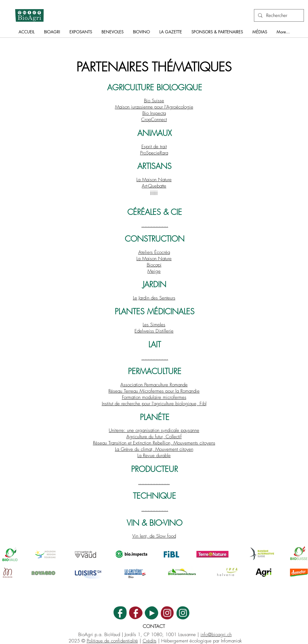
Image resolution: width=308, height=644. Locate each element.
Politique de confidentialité (112, 641)
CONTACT (154, 626)
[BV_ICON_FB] (136, 613)
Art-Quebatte (154, 186)
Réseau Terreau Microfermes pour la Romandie (154, 391)
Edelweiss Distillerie (154, 331)
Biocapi (154, 265)
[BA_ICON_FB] (120, 613)
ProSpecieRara (154, 153)
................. (155, 225)
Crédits (150, 641)
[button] (52, 34)
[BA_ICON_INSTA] (183, 613)
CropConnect (154, 120)
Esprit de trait (154, 147)
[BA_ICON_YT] (151, 613)
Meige (154, 271)
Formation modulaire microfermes (154, 397)
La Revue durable (154, 456)
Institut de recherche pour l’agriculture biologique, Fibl (154, 404)
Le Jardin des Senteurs (154, 298)
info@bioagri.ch (216, 635)
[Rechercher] (278, 15)
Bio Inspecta (154, 113)
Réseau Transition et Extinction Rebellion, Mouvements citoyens (154, 443)
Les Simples (154, 325)
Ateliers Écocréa (154, 252)
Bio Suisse (154, 101)
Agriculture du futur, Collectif (154, 437)
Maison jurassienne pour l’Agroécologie (154, 107)
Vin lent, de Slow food (154, 536)
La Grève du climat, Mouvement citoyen (154, 449)
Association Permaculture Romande (154, 385)
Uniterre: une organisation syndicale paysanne (154, 430)
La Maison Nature (154, 180)
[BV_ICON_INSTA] (167, 613)
